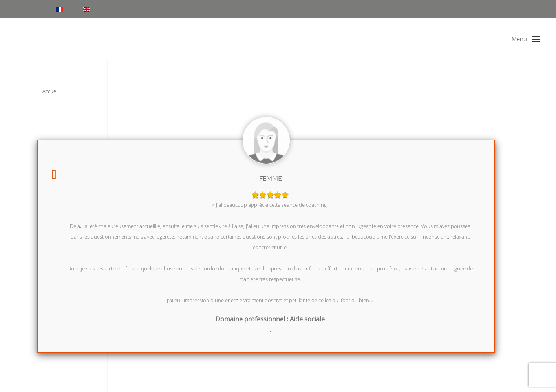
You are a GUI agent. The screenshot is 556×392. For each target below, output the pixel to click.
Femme (270, 178)
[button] (526, 39)
